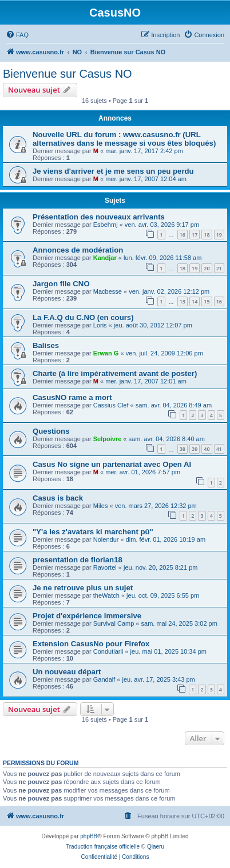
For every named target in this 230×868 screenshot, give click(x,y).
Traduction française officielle (103, 847)
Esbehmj (106, 225)
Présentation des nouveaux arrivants (99, 217)
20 (207, 268)
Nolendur (106, 539)
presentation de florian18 (78, 560)
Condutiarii (108, 651)
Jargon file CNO (61, 284)
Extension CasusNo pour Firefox (91, 644)
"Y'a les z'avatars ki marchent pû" (93, 532)
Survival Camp (114, 623)
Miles (101, 506)
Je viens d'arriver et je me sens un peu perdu (113, 171)
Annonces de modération (78, 250)
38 (183, 449)
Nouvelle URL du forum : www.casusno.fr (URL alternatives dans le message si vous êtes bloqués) (124, 139)
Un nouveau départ (67, 672)
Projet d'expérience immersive (87, 616)
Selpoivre (108, 439)
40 (207, 449)
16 (183, 235)
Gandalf (104, 679)
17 (195, 235)
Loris (100, 325)
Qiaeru (156, 847)
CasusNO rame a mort (72, 397)
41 (219, 449)
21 (219, 268)
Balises (46, 345)
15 (207, 301)
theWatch (106, 595)
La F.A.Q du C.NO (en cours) (83, 317)
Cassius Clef (111, 405)
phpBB (89, 836)
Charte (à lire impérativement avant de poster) (115, 373)
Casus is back (58, 498)
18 (207, 235)
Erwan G (106, 353)
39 (195, 449)
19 (219, 235)
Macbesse (108, 291)
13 (183, 301)
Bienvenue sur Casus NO (68, 74)
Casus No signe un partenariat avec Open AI (112, 464)
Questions (51, 431)
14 (195, 301)
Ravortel (105, 567)
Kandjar (105, 258)
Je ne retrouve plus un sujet (83, 588)
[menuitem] (17, 35)
